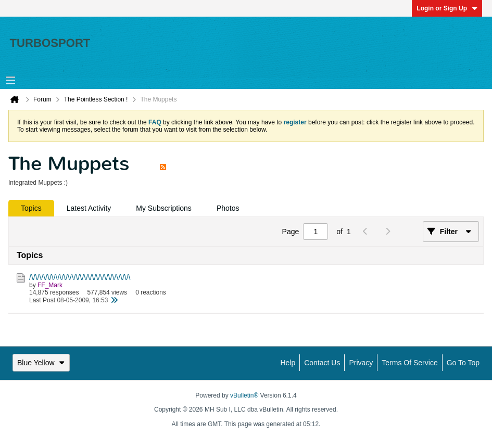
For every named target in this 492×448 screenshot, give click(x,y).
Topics (31, 208)
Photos (228, 208)
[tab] (31, 208)
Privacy (361, 363)
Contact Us (322, 363)
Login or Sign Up (447, 8)
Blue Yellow (41, 363)
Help (288, 363)
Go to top (463, 363)
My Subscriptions (164, 208)
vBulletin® (244, 395)
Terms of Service (409, 363)
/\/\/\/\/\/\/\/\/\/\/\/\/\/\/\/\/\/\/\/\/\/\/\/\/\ (80, 277)
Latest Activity (89, 208)
